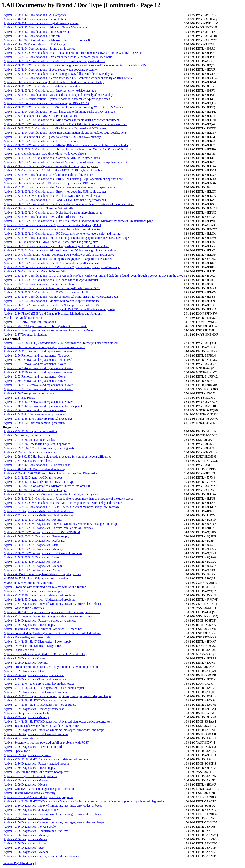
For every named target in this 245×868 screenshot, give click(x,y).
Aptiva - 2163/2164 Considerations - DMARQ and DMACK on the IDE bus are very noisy (60, 309)
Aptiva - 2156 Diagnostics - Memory (26, 835)
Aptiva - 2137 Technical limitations (25, 334)
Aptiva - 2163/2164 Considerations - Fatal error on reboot (39, 284)
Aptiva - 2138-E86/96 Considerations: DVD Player (35, 44)
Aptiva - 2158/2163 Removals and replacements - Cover (38, 385)
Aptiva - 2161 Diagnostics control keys (28, 461)
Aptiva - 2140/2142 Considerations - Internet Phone (35, 19)
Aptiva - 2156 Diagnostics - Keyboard (27, 818)
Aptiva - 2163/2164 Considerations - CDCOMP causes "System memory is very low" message (62, 267)
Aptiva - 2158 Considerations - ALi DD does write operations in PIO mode (50, 183)
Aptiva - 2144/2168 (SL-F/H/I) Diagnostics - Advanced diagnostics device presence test (58, 721)
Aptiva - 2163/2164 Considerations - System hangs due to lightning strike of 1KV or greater (60, 112)
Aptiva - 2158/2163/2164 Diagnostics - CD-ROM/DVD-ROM (42, 532)
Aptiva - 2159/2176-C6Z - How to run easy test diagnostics (40, 448)
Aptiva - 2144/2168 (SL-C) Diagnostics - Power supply (38, 642)
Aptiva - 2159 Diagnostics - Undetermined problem (35, 692)
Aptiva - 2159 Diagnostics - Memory (26, 717)
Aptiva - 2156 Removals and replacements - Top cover (37, 356)
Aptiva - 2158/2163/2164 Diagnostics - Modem (33, 566)
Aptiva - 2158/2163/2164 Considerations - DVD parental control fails (46, 292)
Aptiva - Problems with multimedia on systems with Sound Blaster (45, 587)
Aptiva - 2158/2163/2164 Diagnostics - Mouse (32, 562)
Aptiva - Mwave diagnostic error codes (28, 637)
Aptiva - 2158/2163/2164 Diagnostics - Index (31, 557)
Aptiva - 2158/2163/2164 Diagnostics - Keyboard (34, 541)
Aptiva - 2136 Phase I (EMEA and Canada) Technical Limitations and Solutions (53, 313)
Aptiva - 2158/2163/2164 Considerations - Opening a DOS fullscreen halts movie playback (60, 74)
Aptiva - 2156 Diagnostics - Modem (26, 852)
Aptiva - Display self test (19, 650)
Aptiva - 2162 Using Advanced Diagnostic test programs (38, 797)
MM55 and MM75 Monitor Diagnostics (28, 583)
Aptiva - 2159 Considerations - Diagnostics (30, 452)
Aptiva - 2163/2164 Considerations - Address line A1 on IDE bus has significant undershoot (60, 250)
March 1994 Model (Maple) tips (23, 318)
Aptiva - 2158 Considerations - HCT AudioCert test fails (38, 208)
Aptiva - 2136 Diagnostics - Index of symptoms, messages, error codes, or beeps (53, 806)
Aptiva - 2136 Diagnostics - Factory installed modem (36, 764)
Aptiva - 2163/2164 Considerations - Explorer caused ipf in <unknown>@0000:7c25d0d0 (59, 57)
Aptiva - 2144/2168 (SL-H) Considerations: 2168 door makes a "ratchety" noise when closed (61, 343)
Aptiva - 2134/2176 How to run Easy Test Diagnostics (37, 444)
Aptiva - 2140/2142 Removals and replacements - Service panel (43, 406)
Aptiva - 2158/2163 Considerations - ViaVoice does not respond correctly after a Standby (58, 95)
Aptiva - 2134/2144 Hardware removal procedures (35, 414)
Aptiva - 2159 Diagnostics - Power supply (29, 768)
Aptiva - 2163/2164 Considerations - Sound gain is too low (40, 48)
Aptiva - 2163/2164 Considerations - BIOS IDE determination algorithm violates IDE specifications (65, 133)
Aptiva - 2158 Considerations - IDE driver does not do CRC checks (45, 154)
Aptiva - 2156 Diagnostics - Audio (25, 843)
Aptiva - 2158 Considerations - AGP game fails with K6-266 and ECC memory (52, 137)
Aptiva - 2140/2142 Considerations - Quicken (32, 36)
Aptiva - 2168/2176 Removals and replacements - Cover (38, 372)
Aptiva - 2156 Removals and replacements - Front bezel (38, 360)
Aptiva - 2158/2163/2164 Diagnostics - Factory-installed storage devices (48, 528)
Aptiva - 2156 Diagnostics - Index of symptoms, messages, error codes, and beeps (54, 822)
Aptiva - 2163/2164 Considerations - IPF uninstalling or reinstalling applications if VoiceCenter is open (67, 238)
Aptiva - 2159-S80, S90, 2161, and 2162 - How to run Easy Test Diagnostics (51, 473)
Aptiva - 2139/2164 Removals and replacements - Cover (38, 351)
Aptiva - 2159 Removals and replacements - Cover (35, 381)
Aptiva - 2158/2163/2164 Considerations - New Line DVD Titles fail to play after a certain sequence (65, 124)
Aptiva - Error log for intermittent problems (30, 776)
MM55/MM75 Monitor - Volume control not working (36, 578)
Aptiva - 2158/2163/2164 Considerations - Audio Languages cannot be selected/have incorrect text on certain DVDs (75, 65)
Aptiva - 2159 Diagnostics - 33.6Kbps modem (32, 810)
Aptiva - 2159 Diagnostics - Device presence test (34, 709)
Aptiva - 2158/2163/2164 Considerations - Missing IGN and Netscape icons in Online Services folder (66, 145)
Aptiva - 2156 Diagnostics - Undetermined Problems (36, 831)
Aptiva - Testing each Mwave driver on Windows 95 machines (42, 726)
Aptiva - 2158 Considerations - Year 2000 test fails (35, 271)
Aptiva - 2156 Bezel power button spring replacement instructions (44, 347)
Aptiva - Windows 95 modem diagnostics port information (40, 789)
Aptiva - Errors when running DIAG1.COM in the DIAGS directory (45, 654)
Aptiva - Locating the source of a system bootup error (36, 772)
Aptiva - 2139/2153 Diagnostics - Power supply (33, 591)
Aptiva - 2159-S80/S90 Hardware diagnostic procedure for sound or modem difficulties (57, 456)
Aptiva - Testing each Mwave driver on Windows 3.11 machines (43, 629)
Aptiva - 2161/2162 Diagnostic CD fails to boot (33, 477)
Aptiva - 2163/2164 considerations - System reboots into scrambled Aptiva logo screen (57, 99)
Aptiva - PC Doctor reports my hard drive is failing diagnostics (42, 574)
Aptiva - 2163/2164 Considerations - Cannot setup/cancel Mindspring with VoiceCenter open (61, 297)
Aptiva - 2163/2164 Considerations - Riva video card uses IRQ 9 (43, 217)
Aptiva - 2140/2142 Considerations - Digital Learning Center (41, 23)
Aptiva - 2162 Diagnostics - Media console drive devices (38, 511)
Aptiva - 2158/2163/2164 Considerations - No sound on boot (41, 141)
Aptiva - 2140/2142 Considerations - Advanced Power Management (45, 27)
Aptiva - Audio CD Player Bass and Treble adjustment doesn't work (45, 326)
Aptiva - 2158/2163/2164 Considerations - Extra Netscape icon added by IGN (51, 305)
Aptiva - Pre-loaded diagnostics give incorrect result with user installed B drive (52, 633)
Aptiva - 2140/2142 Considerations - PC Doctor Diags (37, 465)
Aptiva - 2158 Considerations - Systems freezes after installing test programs (51, 166)
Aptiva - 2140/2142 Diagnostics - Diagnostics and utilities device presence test (52, 612)
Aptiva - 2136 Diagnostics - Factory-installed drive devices (40, 621)
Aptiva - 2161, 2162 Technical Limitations (30, 322)
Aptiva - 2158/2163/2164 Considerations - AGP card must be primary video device (54, 61)
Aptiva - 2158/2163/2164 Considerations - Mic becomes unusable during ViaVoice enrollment (61, 120)
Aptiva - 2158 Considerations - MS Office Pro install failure (40, 116)
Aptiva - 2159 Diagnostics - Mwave (26, 780)
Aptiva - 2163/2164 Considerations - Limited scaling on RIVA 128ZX (47, 103)
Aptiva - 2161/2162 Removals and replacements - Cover (38, 389)
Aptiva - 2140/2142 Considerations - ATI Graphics (35, 15)
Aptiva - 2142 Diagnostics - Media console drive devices (38, 515)
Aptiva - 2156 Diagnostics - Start (24, 848)
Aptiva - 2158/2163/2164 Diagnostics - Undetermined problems (43, 553)
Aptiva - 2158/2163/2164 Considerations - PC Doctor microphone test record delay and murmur (63, 234)
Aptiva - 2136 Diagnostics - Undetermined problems (36, 734)
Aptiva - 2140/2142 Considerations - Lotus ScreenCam (37, 32)
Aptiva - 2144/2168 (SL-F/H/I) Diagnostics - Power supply (40, 705)
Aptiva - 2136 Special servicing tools (26, 713)
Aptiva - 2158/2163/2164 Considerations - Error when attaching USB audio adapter (55, 191)
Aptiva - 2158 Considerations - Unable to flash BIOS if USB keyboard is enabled (53, 170)
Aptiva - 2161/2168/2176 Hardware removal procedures (38, 419)
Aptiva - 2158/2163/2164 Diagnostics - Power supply (36, 536)
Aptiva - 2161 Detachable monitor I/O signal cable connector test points (48, 616)
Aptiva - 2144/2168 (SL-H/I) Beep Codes (29, 440)
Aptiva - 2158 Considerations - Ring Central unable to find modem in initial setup (54, 82)
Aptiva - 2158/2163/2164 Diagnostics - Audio (32, 570)
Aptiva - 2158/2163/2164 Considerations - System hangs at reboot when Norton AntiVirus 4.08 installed (68, 149)
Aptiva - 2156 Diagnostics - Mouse (25, 839)
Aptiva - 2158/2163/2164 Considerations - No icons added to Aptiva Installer (51, 280)
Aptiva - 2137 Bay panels (19, 398)
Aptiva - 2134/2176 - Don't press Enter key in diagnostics (39, 684)
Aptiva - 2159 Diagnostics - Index (24, 658)
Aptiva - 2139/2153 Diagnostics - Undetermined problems (39, 599)
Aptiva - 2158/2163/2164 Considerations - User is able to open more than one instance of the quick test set (69, 204)
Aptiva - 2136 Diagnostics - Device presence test (34, 675)
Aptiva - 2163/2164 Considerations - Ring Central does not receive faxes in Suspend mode (59, 187)
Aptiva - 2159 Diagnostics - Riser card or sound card (36, 679)
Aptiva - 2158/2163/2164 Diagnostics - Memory (33, 549)
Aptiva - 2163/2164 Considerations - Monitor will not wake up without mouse (52, 301)
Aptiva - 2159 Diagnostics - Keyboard (27, 755)
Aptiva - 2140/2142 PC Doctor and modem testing (35, 469)
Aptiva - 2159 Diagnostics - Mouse (25, 785)
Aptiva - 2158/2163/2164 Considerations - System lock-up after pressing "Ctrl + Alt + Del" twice (63, 107)
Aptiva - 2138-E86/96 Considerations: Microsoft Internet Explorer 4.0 (47, 40)
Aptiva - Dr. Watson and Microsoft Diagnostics (33, 646)
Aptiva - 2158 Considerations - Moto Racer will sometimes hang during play (51, 242)
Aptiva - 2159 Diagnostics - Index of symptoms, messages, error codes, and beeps (54, 730)
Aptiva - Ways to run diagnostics (24, 608)
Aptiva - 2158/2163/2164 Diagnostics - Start (31, 545)
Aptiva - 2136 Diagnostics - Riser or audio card (33, 747)
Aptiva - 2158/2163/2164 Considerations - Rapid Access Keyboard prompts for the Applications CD (65, 162)
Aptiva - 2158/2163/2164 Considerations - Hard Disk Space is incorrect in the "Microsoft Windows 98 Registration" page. (79, 221)
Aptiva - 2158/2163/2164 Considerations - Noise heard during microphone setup (53, 213)
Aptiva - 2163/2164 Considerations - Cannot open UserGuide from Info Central (52, 229)
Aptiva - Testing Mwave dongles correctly (29, 793)
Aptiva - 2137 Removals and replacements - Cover (35, 364)
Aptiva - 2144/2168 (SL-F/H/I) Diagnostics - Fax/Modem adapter (44, 688)
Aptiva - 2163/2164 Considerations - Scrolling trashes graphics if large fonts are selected (58, 259)
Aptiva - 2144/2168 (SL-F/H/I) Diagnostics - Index (35, 700)
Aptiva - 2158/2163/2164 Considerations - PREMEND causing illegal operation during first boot (63, 179)
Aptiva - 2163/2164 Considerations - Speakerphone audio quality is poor (48, 175)
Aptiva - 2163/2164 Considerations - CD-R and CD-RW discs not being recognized (55, 200)
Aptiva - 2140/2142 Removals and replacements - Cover (38, 402)
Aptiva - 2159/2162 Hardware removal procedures (35, 423)
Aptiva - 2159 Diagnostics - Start (24, 671)
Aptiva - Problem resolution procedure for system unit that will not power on (51, 667)
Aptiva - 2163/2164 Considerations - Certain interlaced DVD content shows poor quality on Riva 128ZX (68, 78)
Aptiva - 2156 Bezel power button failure (29, 393)
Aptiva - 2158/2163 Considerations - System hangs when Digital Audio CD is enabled (56, 246)
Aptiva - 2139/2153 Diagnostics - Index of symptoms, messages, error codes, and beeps (57, 696)
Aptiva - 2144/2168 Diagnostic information (30, 431)
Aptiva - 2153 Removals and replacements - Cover (35, 377)
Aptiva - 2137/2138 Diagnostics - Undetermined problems (39, 595)
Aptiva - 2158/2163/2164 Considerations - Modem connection (42, 86)
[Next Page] (28, 863)
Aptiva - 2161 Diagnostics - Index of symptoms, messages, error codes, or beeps (53, 604)
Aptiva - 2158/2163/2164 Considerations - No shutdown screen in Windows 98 (52, 196)
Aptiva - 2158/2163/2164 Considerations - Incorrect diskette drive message (50, 91)
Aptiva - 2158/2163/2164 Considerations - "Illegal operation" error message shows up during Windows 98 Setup (73, 53)
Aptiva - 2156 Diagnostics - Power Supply (30, 827)
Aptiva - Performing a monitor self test (27, 435)
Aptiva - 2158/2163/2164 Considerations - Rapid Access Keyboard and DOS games (55, 128)
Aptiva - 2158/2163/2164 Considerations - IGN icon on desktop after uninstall (52, 263)
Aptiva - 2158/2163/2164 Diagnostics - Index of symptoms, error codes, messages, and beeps (61, 524)
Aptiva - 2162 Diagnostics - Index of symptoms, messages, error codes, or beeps (53, 814)
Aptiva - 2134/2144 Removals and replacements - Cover (38, 368)
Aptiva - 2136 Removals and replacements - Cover (35, 410)
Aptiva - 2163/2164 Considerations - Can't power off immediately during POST (53, 225)
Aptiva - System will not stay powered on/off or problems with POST (46, 742)
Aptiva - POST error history (21, 738)
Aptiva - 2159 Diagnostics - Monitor (26, 663)
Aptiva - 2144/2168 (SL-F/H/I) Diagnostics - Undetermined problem (46, 759)
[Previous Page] (11, 863)
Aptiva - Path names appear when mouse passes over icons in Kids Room (49, 330)
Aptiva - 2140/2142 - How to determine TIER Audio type (39, 482)
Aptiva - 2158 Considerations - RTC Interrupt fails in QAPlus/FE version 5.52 (52, 288)
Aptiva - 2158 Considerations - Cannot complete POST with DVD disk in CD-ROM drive (59, 255)
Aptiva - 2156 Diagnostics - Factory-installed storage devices (41, 856)
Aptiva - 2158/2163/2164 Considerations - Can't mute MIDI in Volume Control (52, 158)
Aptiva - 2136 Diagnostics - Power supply (29, 625)
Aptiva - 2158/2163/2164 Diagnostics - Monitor (33, 520)
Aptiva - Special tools (17, 751)
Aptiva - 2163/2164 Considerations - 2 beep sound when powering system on (51, 69)
